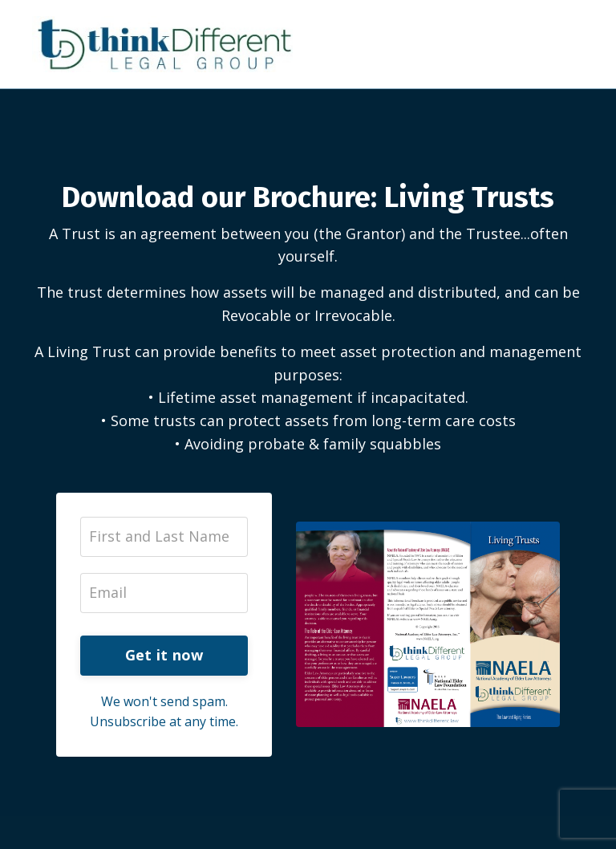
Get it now (164, 655)
